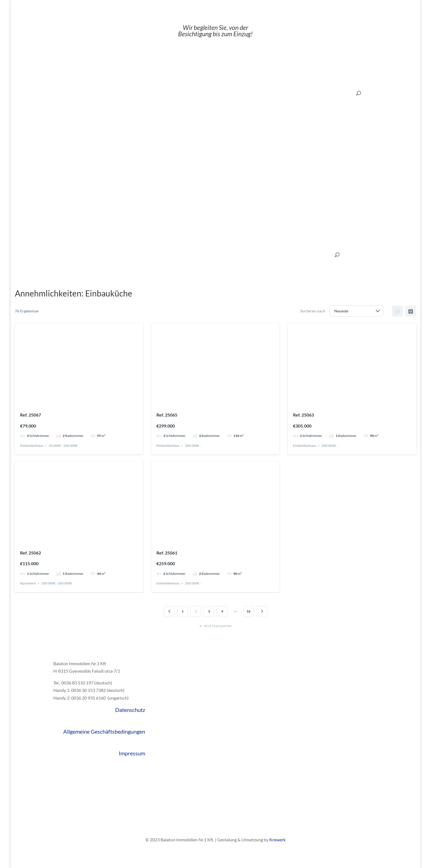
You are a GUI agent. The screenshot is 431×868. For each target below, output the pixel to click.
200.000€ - (193, 446)
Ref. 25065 (167, 415)
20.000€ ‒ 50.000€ (230, 93)
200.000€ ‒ (344, 93)
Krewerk (277, 840)
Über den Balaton (272, 255)
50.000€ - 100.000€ (63, 446)
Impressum (132, 753)
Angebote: (176, 93)
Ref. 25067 (31, 415)
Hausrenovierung (208, 255)
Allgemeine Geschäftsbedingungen (104, 731)
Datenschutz (130, 710)
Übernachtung (175, 255)
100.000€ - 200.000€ (57, 583)
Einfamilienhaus (32, 446)
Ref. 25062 (31, 553)
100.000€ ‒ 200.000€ (310, 93)
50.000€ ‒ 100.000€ (269, 93)
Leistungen (147, 255)
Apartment (28, 583)
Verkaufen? (123, 255)
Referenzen (302, 255)
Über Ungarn (240, 255)
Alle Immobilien (93, 255)
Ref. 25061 (167, 553)
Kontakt (325, 255)
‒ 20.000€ (199, 93)
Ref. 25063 (303, 415)
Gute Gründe (63, 255)
